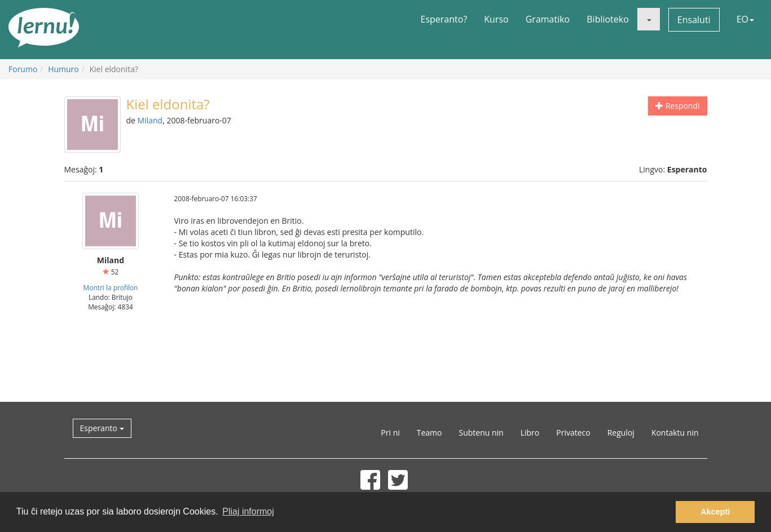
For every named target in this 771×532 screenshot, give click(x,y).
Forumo (23, 69)
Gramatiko (548, 19)
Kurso (496, 19)
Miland (150, 120)
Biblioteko (608, 19)
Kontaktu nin (675, 433)
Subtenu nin (481, 433)
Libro (530, 433)
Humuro (63, 69)
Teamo (429, 433)
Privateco (573, 433)
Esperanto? (444, 19)
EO (745, 19)
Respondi (677, 106)
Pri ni (390, 433)
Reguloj (621, 433)
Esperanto (102, 428)
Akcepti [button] (715, 512)
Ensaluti (694, 20)
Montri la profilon (111, 287)
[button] (649, 19)
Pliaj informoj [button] (248, 511)
